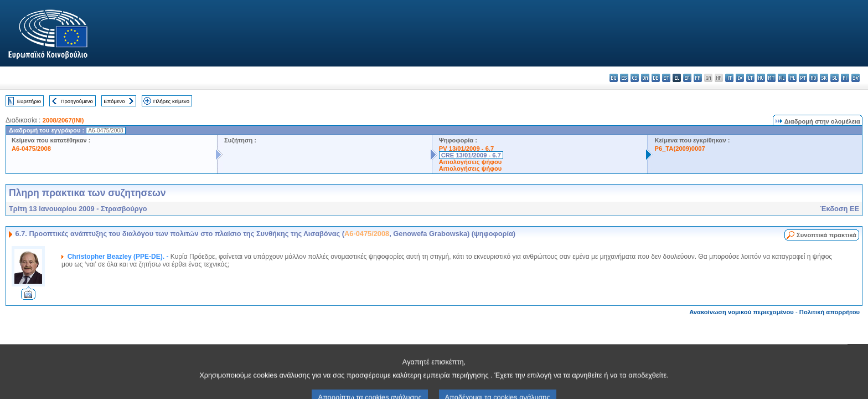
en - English (687, 78)
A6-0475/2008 (31, 149)
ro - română (813, 78)
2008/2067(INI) (63, 120)
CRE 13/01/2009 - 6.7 (471, 155)
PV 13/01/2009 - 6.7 (467, 149)
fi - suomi (845, 78)
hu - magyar (761, 78)
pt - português (803, 78)
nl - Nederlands (782, 78)
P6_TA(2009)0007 (680, 149)
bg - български (614, 78)
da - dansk (645, 78)
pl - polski (792, 78)
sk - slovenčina (824, 78)
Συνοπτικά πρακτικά (826, 235)
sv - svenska (856, 78)
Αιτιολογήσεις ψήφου (471, 162)
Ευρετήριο (29, 101)
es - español (624, 78)
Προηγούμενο (76, 101)
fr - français (698, 78)
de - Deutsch (656, 78)
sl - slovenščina (835, 78)
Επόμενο (114, 101)
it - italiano (729, 78)
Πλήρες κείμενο (171, 101)
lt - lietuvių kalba (750, 78)
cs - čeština (635, 78)
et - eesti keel (666, 78)
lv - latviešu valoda (740, 78)
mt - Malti (771, 78)
